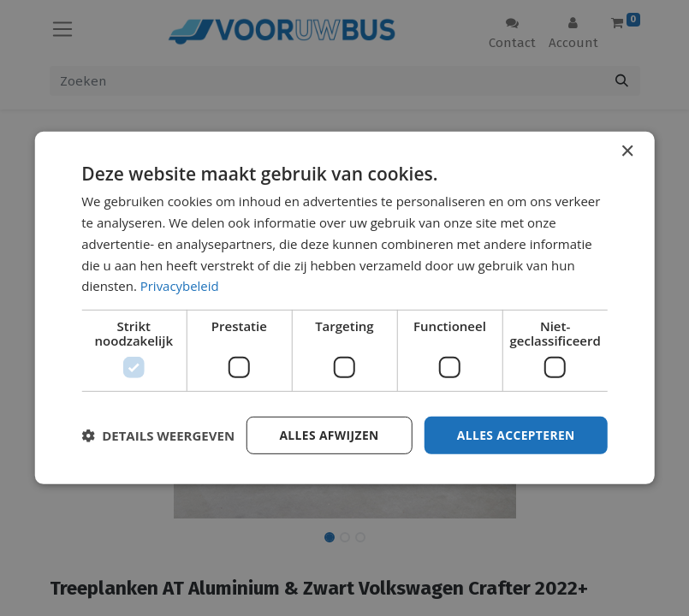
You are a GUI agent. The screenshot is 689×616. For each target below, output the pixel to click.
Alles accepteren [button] (515, 435)
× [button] (627, 152)
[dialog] (344, 308)
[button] (158, 435)
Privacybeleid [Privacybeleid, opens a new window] (180, 286)
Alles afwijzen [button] (327, 435)
